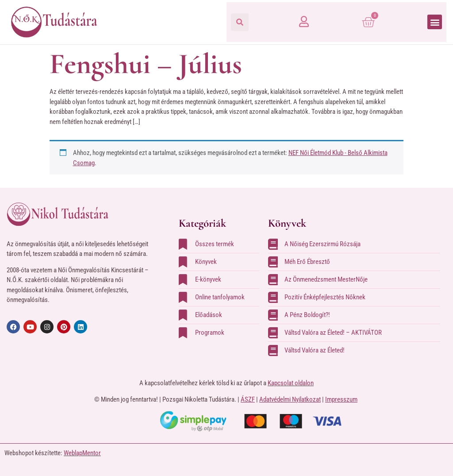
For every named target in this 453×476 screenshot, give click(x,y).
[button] (240, 22)
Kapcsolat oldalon (291, 383)
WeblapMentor (82, 453)
